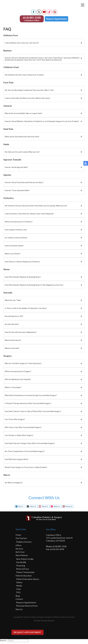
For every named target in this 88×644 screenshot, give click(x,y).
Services (19, 550)
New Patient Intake (25, 561)
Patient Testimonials (25, 574)
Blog (18, 598)
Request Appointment (56, 21)
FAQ (18, 594)
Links (19, 591)
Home (18, 537)
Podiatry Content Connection (64, 619)
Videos (19, 584)
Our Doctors (21, 540)
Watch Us (44, 508)
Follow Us (31, 508)
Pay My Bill (21, 564)
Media (19, 587)
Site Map (37, 622)
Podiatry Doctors (24, 544)
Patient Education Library (28, 581)
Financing (21, 567)
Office (19, 547)
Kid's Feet (20, 554)
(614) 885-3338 (32, 20)
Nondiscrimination (48, 622)
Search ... (4, 642)
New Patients (22, 557)
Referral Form (22, 571)
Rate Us (19, 611)
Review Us (71, 508)
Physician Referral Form (27, 608)
